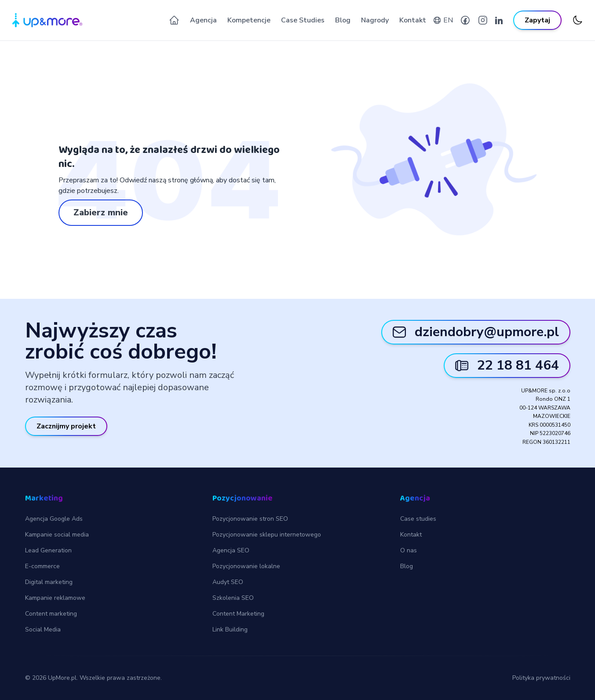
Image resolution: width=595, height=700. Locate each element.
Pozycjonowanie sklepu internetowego (267, 535)
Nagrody (375, 20)
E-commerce (42, 566)
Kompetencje (249, 20)
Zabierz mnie (101, 212)
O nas (409, 550)
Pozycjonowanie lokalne (246, 566)
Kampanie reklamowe (55, 598)
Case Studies (303, 20)
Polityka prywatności (541, 678)
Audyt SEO (228, 582)
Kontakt (413, 20)
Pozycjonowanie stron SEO (250, 519)
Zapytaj (537, 20)
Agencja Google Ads (54, 519)
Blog (343, 20)
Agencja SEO (231, 550)
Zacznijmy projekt (66, 426)
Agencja (203, 20)
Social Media (43, 629)
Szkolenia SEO (233, 598)
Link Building (230, 629)
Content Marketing (238, 614)
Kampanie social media (57, 535)
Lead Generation (48, 550)
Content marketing (51, 614)
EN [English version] (448, 20)
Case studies (418, 519)
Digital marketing (49, 582)
